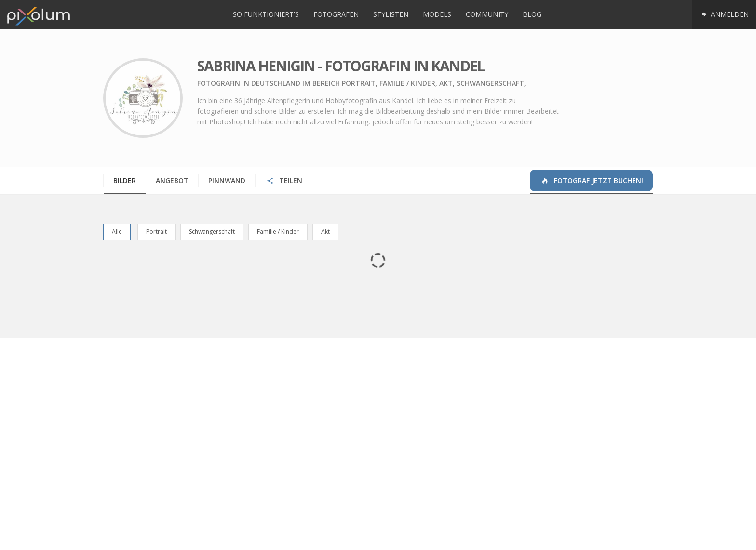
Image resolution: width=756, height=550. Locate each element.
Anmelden (724, 14)
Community (487, 14)
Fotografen (336, 14)
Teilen (284, 181)
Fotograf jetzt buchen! (592, 181)
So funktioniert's (266, 14)
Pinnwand (227, 181)
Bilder (125, 181)
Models (437, 14)
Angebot (172, 181)
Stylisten (391, 14)
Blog (532, 14)
